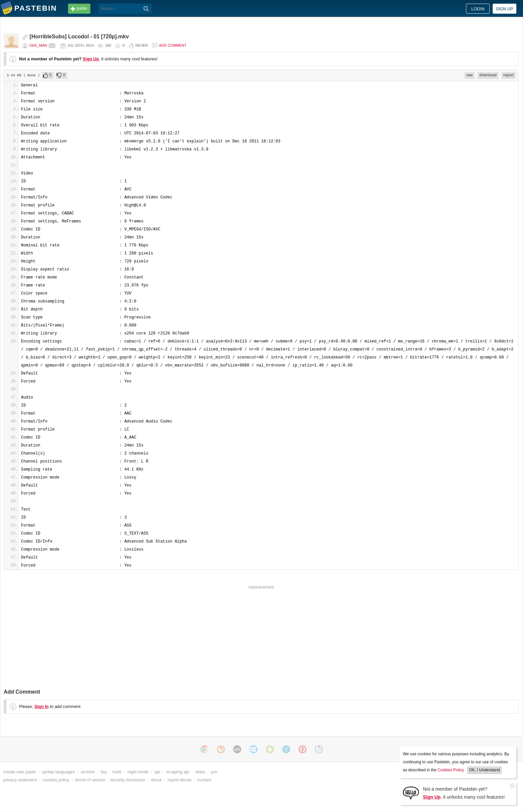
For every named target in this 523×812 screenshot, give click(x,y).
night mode (138, 772)
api (157, 772)
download (488, 75)
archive (88, 772)
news (200, 772)
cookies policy (56, 780)
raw (469, 75)
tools (117, 772)
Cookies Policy (451, 770)
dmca (156, 780)
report (508, 75)
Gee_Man (38, 45)
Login (478, 9)
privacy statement (20, 780)
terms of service (90, 780)
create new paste (20, 772)
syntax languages (58, 772)
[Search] (146, 9)
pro (214, 772)
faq (104, 772)
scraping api (178, 772)
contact (204, 780)
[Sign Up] (411, 792)
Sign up (504, 9)
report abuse (179, 780)
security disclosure (128, 780)
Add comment (173, 45)
